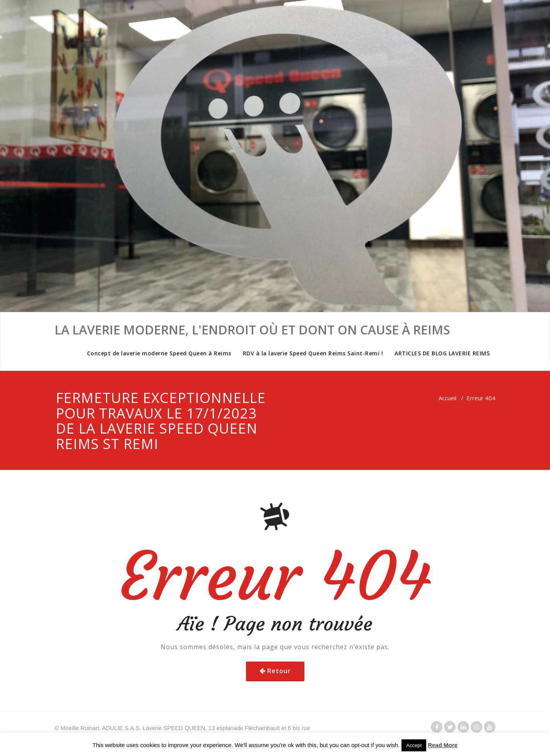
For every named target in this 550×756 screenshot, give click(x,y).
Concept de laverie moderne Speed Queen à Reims (159, 353)
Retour (279, 671)
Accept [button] (414, 745)
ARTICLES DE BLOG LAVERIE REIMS (442, 353)
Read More (443, 745)
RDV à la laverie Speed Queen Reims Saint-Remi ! (313, 353)
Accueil (448, 398)
